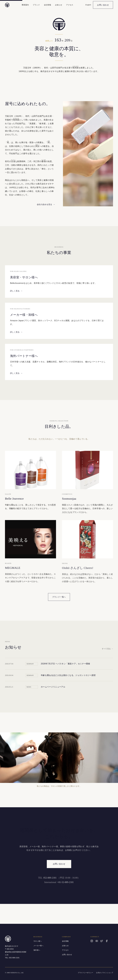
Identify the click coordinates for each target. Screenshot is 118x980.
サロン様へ (38, 941)
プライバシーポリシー (85, 973)
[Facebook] (107, 941)
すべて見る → (107, 650)
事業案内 (25, 5)
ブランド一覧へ (59, 597)
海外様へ (37, 950)
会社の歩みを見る (46, 204)
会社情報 (47, 5)
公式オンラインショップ (105, 973)
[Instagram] (92, 941)
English (88, 5)
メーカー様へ (38, 946)
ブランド (36, 5)
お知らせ (59, 5)
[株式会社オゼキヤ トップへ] (7, 5)
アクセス (70, 5)
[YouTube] (97, 941)
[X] (102, 941)
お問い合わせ (103, 5)
